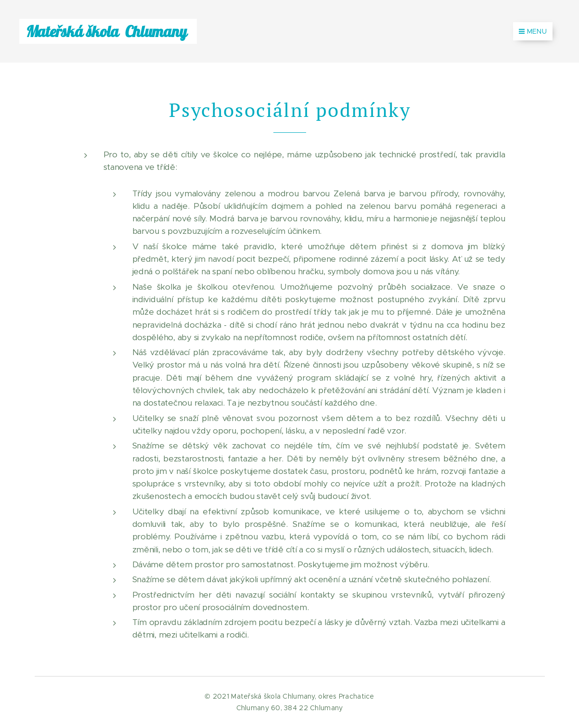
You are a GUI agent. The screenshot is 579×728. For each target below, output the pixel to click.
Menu (533, 31)
